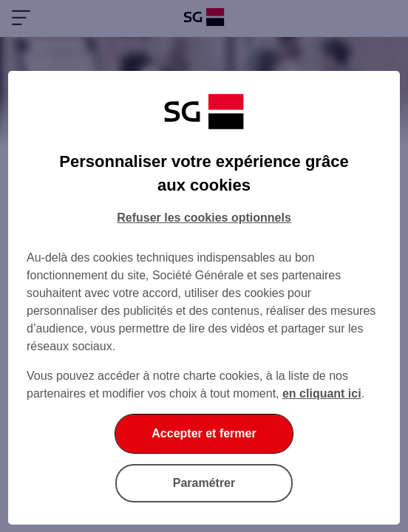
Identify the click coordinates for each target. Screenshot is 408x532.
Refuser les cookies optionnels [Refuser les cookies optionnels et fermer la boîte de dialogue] (204, 218)
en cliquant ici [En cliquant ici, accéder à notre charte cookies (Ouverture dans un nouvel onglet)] (322, 393)
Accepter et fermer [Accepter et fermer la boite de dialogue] (204, 433)
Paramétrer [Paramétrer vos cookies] (204, 483)
